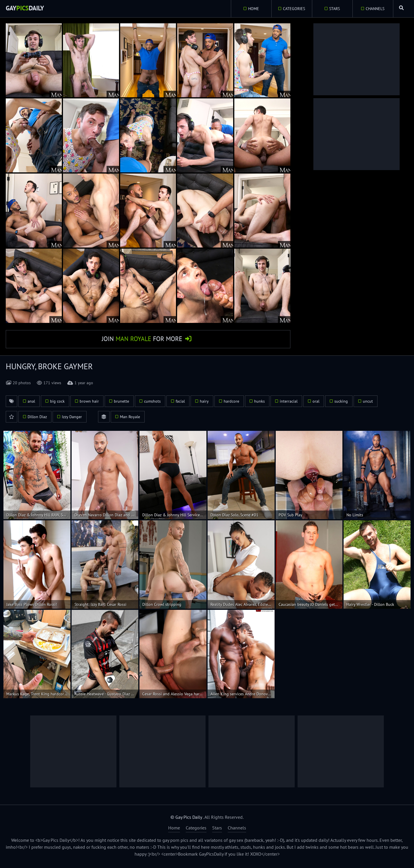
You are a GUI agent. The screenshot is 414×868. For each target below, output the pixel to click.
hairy (204, 403)
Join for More (142, 340)
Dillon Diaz (37, 419)
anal (31, 403)
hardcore (231, 403)
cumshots (152, 403)
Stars (332, 9)
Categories (292, 9)
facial (180, 403)
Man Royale (130, 419)
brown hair (89, 403)
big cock (57, 403)
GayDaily (27, 8)
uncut (368, 403)
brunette (121, 403)
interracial (289, 403)
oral (316, 403)
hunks (259, 403)
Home (251, 9)
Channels (373, 9)
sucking (341, 403)
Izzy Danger (72, 419)
